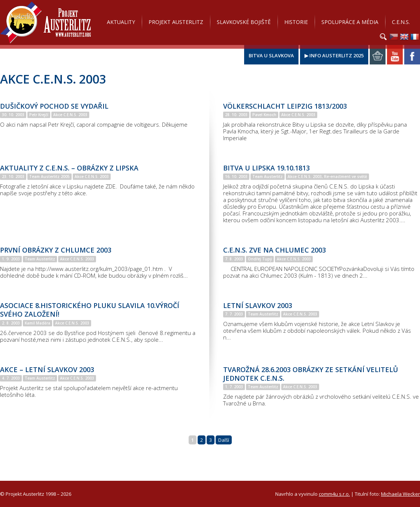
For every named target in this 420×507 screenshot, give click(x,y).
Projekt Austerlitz (46, 22)
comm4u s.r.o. (334, 494)
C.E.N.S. (401, 22)
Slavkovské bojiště (244, 22)
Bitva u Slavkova (271, 55)
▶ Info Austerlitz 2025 (334, 55)
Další (224, 440)
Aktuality (121, 22)
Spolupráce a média (350, 22)
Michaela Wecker (400, 494)
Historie (296, 22)
